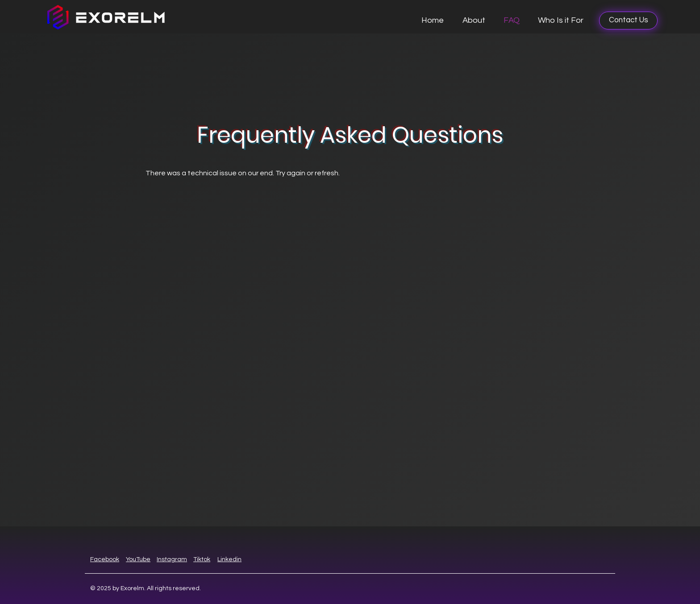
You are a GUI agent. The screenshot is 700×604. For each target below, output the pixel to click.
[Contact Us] (628, 21)
